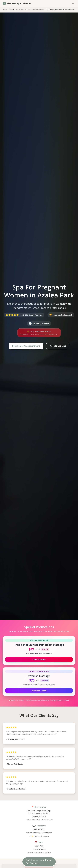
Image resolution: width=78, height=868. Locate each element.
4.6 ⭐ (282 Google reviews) (39, 836)
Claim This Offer (39, 660)
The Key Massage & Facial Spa (39, 811)
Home (5, 10)
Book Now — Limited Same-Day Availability (39, 862)
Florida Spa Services (17, 10)
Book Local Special (39, 691)
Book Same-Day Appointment (26, 346)
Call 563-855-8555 (58, 346)
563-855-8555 (58, 700)
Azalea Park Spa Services (35, 10)
